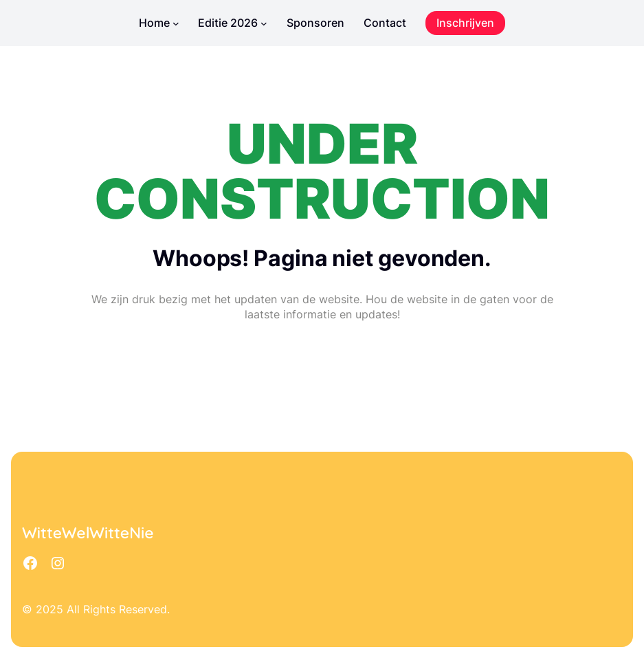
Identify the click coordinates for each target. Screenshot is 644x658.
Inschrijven (465, 23)
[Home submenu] (176, 23)
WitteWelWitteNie (88, 533)
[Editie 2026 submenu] (264, 23)
